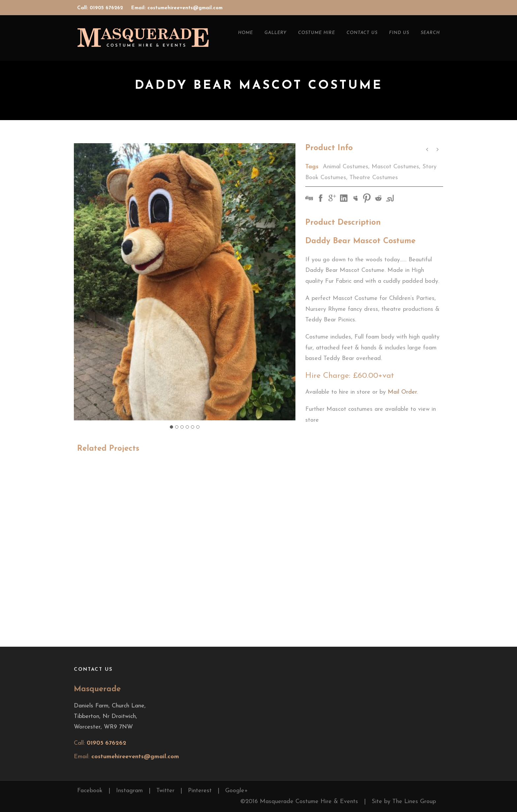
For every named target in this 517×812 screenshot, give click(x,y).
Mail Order (402, 392)
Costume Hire (317, 33)
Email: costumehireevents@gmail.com (177, 8)
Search (430, 33)
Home (245, 33)
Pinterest (200, 791)
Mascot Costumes (395, 167)
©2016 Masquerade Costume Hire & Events (299, 802)
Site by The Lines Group (404, 802)
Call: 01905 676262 (101, 8)
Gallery (275, 33)
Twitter (165, 791)
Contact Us (362, 33)
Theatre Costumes (374, 178)
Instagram (129, 791)
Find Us (399, 33)
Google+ (237, 791)
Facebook (90, 791)
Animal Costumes (346, 167)
